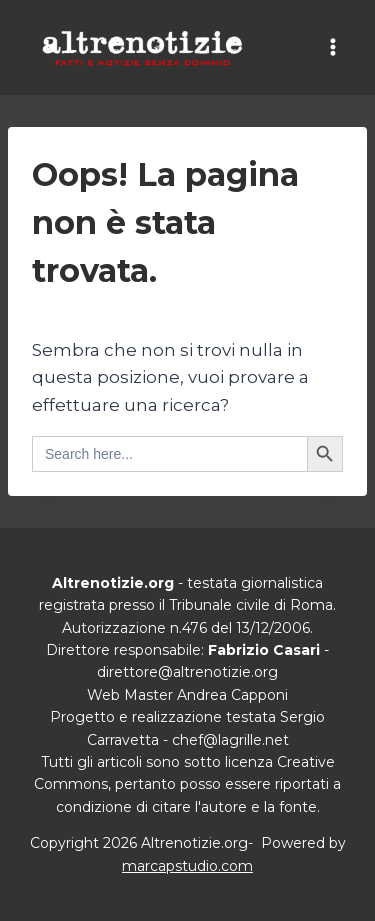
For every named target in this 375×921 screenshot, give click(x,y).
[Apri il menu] (332, 47)
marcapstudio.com (187, 866)
